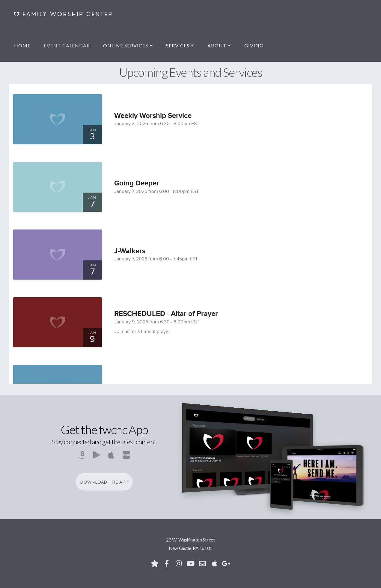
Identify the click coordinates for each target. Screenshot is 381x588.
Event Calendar (67, 45)
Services (180, 45)
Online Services (128, 45)
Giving (254, 45)
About (219, 45)
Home (22, 45)
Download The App (104, 482)
